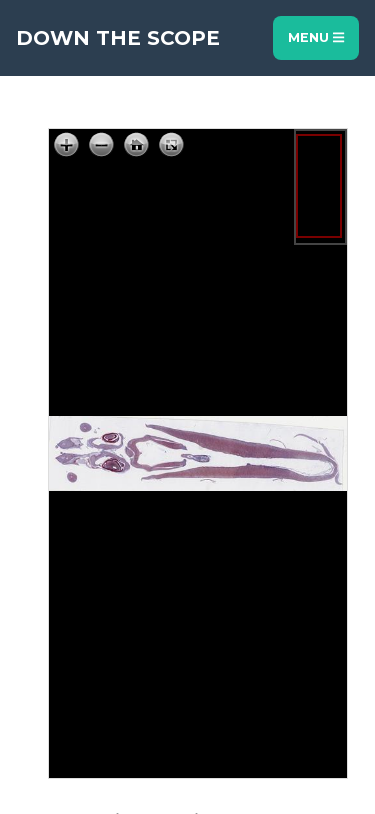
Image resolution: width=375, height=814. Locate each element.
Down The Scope (118, 38)
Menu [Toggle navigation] (316, 37)
